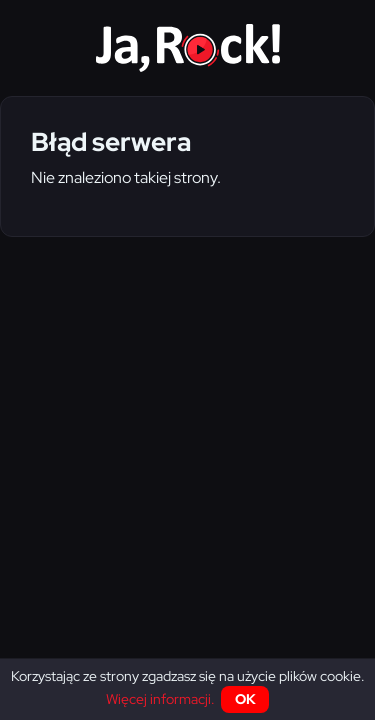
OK (245, 699)
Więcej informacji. (160, 699)
